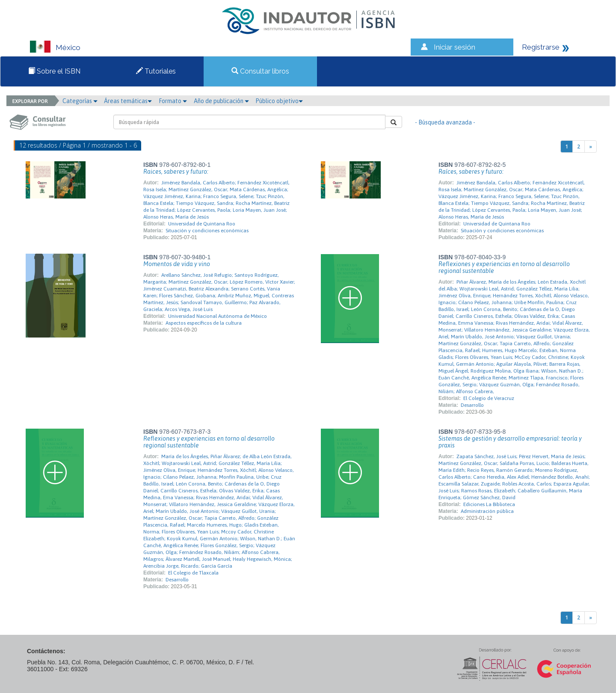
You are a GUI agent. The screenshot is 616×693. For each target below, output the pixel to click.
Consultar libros (260, 71)
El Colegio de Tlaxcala (193, 573)
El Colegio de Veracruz (489, 398)
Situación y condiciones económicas (207, 231)
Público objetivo (279, 101)
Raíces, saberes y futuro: (471, 172)
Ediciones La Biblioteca (489, 504)
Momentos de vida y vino (177, 264)
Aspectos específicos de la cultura (204, 323)
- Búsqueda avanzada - (445, 122)
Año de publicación (221, 101)
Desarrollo (472, 405)
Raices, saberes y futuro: (176, 172)
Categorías (80, 101)
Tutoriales (156, 71)
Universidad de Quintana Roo (202, 224)
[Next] (591, 147)
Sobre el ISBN (54, 71)
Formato (173, 101)
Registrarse (541, 47)
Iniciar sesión (455, 47)
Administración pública (487, 511)
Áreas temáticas (128, 101)
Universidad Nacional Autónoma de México (218, 316)
